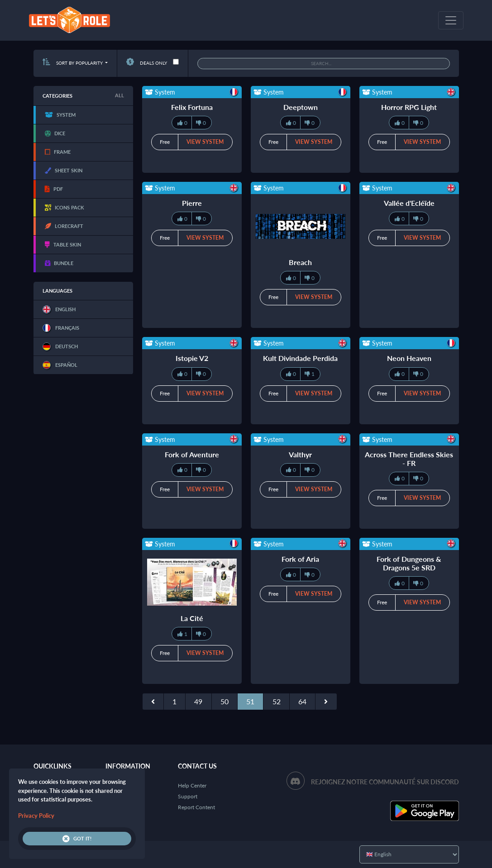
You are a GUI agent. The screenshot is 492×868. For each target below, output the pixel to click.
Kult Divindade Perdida (300, 358)
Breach (300, 262)
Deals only (147, 63)
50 (225, 701)
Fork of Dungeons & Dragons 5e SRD (409, 563)
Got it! (77, 839)
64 (302, 701)
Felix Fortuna (192, 107)
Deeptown (301, 107)
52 (277, 701)
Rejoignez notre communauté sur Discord (385, 782)
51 (250, 701)
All (119, 95)
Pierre (192, 203)
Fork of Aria (300, 559)
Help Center (192, 785)
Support (188, 796)
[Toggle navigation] (451, 20)
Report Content (196, 807)
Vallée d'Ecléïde (409, 203)
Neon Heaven (409, 358)
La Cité (192, 618)
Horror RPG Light (409, 107)
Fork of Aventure (192, 454)
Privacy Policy (36, 816)
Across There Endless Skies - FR (409, 459)
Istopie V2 (192, 358)
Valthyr (300, 454)
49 (198, 701)
